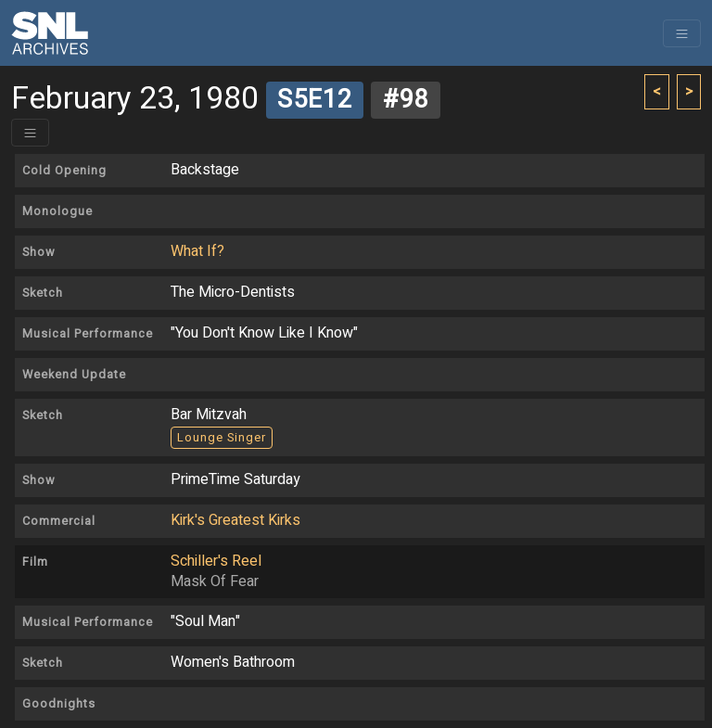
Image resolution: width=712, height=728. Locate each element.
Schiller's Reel (216, 561)
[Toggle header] (30, 133)
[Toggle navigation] (682, 33)
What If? (197, 251)
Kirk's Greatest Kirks (235, 520)
